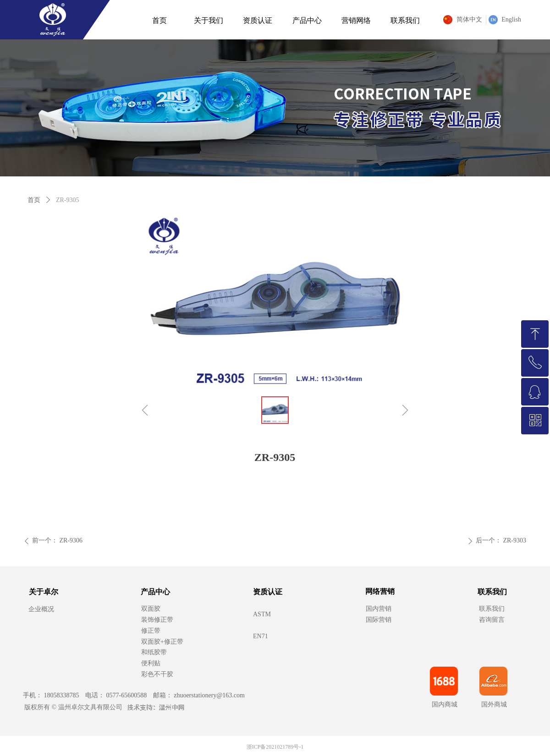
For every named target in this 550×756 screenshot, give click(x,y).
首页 (34, 200)
